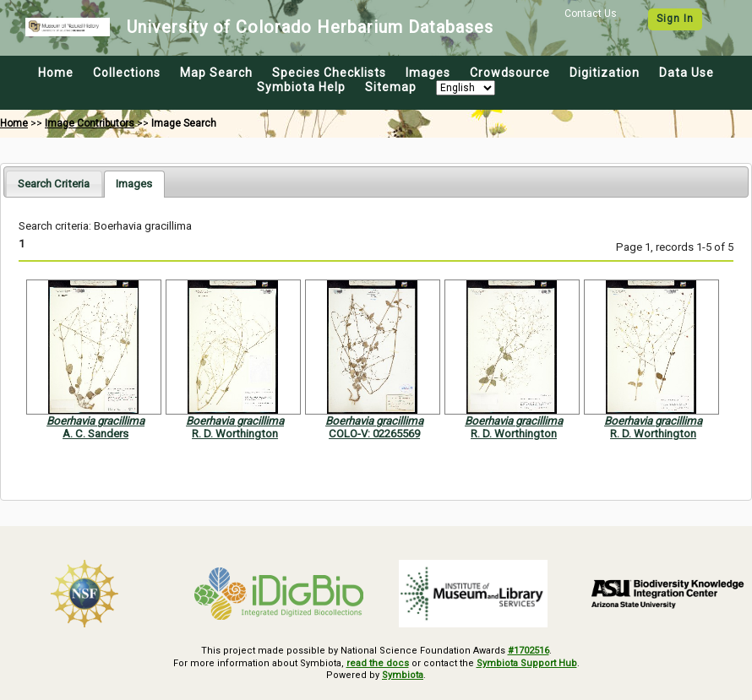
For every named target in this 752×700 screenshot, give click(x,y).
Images (428, 73)
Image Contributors (90, 123)
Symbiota (403, 675)
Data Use (687, 73)
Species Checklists (329, 73)
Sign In (675, 19)
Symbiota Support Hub (527, 663)
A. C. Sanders (95, 434)
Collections (127, 73)
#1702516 (529, 651)
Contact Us (591, 14)
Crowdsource (510, 73)
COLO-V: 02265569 (374, 434)
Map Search (216, 73)
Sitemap (391, 87)
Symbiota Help (301, 87)
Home (56, 73)
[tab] (54, 184)
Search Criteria (54, 184)
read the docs (378, 663)
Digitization (605, 73)
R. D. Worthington (235, 434)
